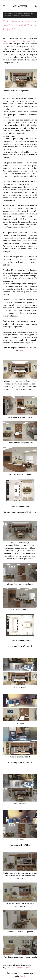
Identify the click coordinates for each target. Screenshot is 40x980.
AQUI (22, 976)
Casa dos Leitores (17, 14)
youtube (19, 968)
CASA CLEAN (20, 6)
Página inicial (8, 14)
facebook (27, 968)
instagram (11, 968)
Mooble (21, 351)
